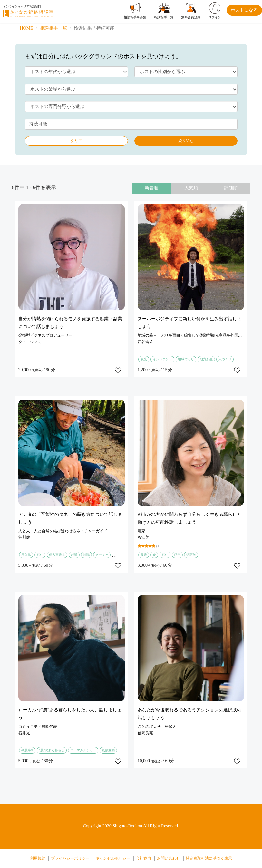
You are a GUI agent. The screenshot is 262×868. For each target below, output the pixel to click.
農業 (144, 555)
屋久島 (26, 555)
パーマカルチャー (83, 750)
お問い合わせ (169, 858)
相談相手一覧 (53, 28)
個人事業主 (57, 555)
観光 (144, 359)
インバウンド (162, 359)
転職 (86, 555)
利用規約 (38, 858)
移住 (40, 555)
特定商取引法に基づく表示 (209, 858)
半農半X (27, 750)
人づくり (225, 359)
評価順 (231, 188)
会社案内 (143, 858)
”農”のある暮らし (52, 750)
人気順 (191, 188)
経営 (177, 555)
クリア (76, 141)
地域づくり (186, 359)
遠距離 (191, 555)
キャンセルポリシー (113, 858)
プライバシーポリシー (70, 858)
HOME (27, 28)
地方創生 (206, 359)
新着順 (151, 188)
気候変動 (108, 750)
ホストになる (244, 10)
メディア (102, 555)
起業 (74, 555)
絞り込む (186, 141)
